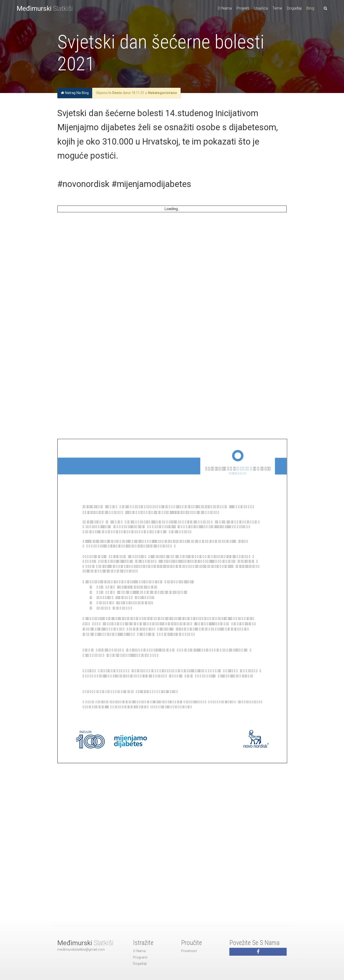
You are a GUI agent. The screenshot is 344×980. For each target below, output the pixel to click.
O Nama (225, 8)
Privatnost (189, 951)
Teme (277, 8)
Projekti (243, 8)
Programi (140, 957)
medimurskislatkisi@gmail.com (81, 950)
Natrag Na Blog (75, 93)
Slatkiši (45, 8)
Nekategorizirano (163, 93)
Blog (310, 8)
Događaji (294, 8)
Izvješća (261, 8)
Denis (117, 93)
